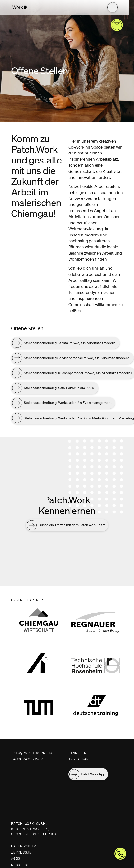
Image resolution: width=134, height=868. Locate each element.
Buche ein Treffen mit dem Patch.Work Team (72, 526)
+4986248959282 (27, 759)
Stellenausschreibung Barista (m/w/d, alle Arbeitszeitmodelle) (70, 344)
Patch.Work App (93, 774)
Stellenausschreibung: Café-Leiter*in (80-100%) (60, 389)
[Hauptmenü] (100, 7)
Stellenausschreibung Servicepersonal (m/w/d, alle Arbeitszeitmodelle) (77, 359)
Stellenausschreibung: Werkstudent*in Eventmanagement (68, 404)
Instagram (79, 759)
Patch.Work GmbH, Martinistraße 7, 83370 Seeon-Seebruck (34, 829)
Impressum (21, 852)
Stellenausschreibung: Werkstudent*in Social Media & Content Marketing (79, 419)
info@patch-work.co (32, 753)
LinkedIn (77, 753)
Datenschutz (24, 846)
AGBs (16, 858)
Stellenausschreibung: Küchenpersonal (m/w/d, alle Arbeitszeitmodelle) (78, 374)
